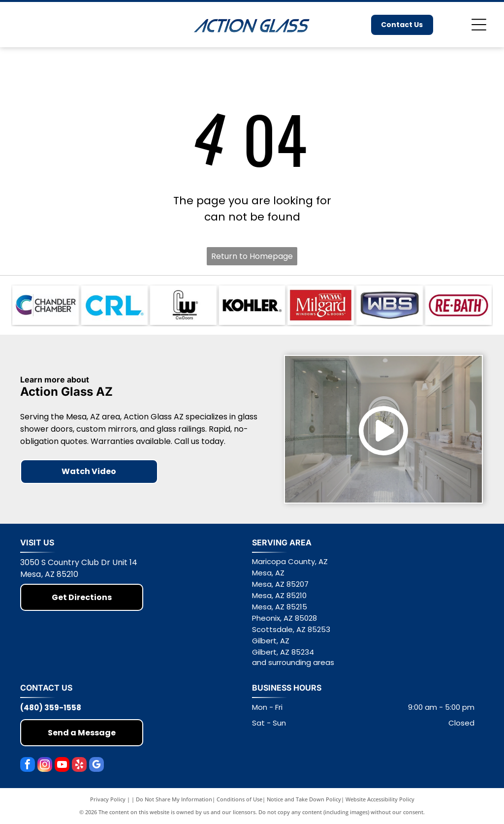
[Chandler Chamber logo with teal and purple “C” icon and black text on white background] (46, 305)
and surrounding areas (293, 662)
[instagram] (45, 766)
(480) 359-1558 (51, 708)
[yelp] (79, 766)
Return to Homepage (252, 256)
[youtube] (62, 766)
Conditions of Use (239, 799)
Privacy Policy (108, 799)
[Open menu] (479, 25)
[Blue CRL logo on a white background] (114, 305)
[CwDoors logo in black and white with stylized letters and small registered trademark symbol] (183, 305)
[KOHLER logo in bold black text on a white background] (252, 305)
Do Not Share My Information (174, 799)
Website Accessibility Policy (380, 799)
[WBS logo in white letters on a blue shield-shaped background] (390, 305)
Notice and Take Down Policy (304, 799)
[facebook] (28, 766)
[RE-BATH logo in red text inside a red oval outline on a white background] (458, 305)
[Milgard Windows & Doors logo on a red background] (321, 305)
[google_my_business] (96, 766)
